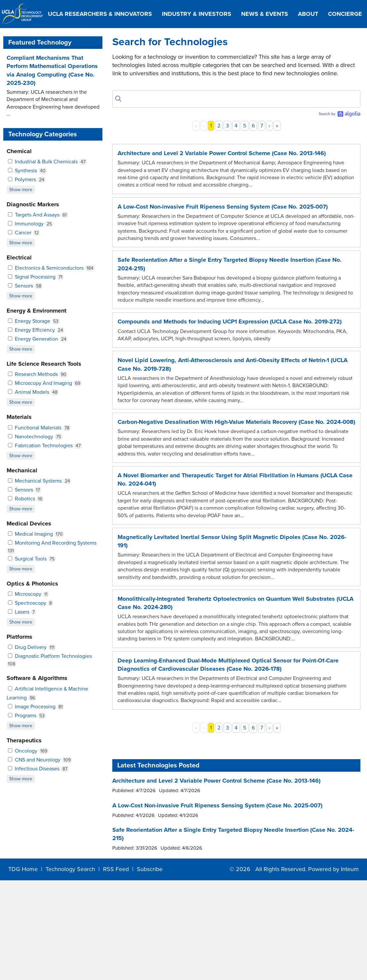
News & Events (265, 14)
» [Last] (277, 126)
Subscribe (150, 869)
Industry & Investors (197, 14)
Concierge (345, 14)
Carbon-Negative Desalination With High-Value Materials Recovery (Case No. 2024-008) (236, 422)
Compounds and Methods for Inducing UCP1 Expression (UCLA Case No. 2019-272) (230, 321)
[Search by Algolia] (339, 114)
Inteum (350, 869)
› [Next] (269, 126)
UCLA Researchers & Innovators (100, 14)
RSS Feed (116, 869)
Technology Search (70, 869)
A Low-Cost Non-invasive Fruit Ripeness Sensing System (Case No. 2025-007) (223, 207)
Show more (21, 190)
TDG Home (23, 869)
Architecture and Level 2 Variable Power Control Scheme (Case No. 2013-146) (222, 153)
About (308, 14)
